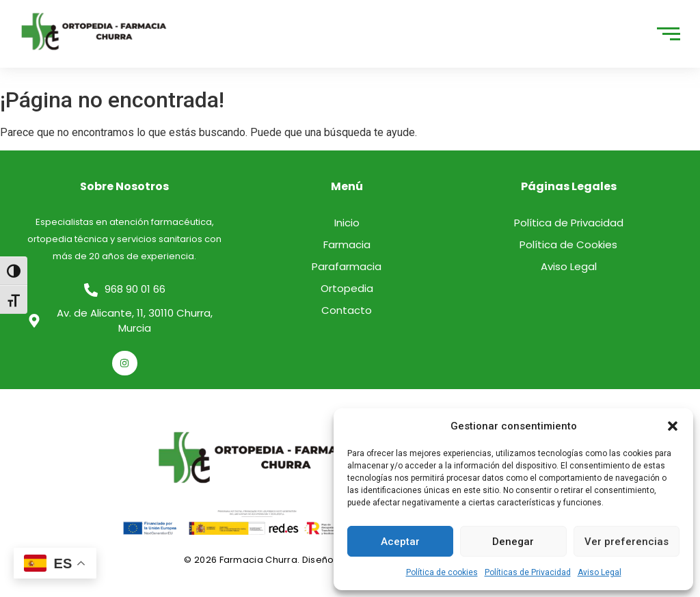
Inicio (347, 223)
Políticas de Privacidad (528, 572)
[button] (673, 426)
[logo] (94, 31)
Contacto (347, 310)
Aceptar (400, 542)
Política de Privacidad (569, 223)
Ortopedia (347, 288)
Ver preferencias (627, 542)
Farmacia (347, 244)
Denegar (513, 542)
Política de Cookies (568, 244)
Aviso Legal (600, 572)
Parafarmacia (347, 266)
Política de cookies (442, 572)
